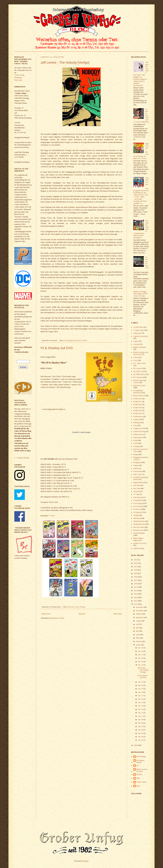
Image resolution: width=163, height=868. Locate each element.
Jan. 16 (141, 699)
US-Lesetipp (138, 503)
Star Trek (137, 485)
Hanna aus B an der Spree (142, 770)
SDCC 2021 (138, 474)
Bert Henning (141, 757)
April (138, 635)
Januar (138, 645)
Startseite (82, 614)
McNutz (139, 774)
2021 (136, 567)
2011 (136, 601)
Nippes (136, 465)
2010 (136, 604)
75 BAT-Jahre (138, 327)
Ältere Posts (117, 614)
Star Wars (137, 488)
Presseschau (138, 471)
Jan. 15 (141, 702)
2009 (136, 745)
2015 (136, 587)
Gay (135, 425)
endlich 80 (137, 548)
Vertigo (136, 515)
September (140, 617)
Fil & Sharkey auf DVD (57, 348)
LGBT (136, 443)
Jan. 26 (141, 658)
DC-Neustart (138, 377)
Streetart (136, 491)
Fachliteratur (138, 417)
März (138, 638)
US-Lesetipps (138, 506)
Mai (138, 631)
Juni (138, 628)
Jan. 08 (141, 723)
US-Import (84, 340)
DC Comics (137, 368)
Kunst (135, 440)
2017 (136, 580)
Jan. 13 (141, 709)
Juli (137, 624)
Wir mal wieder (139, 527)
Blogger (86, 861)
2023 (136, 560)
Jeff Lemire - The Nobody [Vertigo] (65, 63)
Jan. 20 (141, 685)
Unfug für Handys (23, 458)
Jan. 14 (141, 706)
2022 (136, 563)
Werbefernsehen (139, 521)
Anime (136, 341)
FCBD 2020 (138, 411)
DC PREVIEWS (139, 374)
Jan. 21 (141, 682)
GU (138, 765)
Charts (136, 357)
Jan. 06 (141, 730)
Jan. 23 (141, 665)
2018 (136, 577)
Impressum (18, 80)
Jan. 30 (141, 648)
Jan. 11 (141, 716)
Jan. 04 (141, 737)
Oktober (139, 614)
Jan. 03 (141, 740)
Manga (136, 454)
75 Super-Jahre (139, 330)
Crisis (135, 360)
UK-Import (137, 497)
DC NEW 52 (138, 371)
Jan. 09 (141, 720)
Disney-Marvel (139, 396)
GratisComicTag (139, 431)
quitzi (138, 786)
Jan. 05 (141, 733)
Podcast (136, 468)
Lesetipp (136, 446)
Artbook (136, 344)
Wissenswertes (139, 530)
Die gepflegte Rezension (72, 340)
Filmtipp (82, 607)
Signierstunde (138, 482)
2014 (136, 591)
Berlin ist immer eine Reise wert (141, 353)
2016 (136, 584)
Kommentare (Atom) (57, 618)
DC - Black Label (140, 363)
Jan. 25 (141, 661)
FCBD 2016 (138, 399)
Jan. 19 (141, 689)
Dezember (140, 607)
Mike (138, 778)
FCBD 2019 (138, 408)
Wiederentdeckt (139, 524)
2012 (136, 597)
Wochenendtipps (139, 533)
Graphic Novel (139, 428)
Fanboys (136, 419)
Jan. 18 (141, 692)
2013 (136, 594)
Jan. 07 (141, 726)
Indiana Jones (138, 434)
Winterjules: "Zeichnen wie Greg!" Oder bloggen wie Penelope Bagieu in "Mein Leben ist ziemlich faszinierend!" (141, 74)
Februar (139, 641)
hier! (53, 516)
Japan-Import (138, 437)
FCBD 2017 (138, 402)
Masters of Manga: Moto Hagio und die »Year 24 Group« (140, 294)
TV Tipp (136, 494)
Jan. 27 (141, 655)
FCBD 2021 (138, 413)
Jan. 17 (141, 696)
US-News (137, 509)
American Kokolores (141, 336)
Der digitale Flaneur (140, 761)
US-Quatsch (138, 512)
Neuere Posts (46, 614)
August (139, 621)
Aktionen (137, 333)
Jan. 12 (141, 713)
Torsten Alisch (141, 782)
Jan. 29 (141, 651)
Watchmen (137, 518)
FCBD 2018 (138, 405)
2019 (136, 573)
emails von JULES (140, 543)
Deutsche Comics (73, 607)
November (140, 611)
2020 (136, 570)
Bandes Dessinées (140, 347)
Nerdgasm (137, 462)
